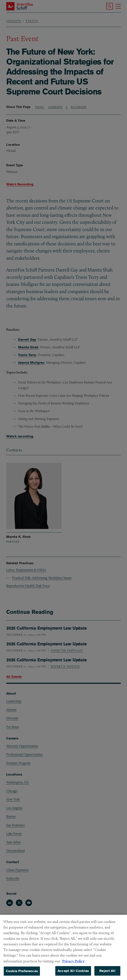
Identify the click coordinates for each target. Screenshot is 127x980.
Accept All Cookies (73, 974)
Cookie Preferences (22, 975)
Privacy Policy (73, 965)
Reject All (107, 974)
